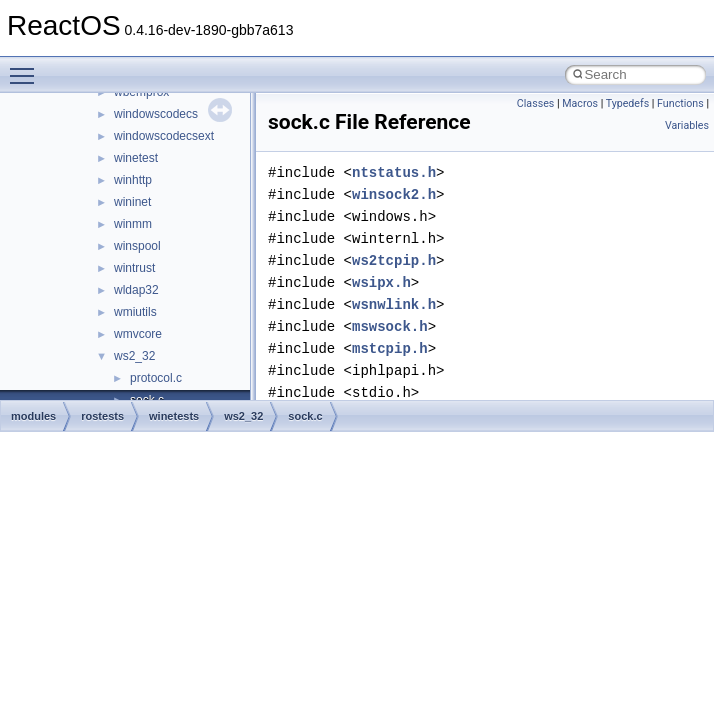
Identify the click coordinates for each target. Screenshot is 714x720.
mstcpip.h (390, 348)
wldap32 (136, 290)
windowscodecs (156, 114)
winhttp (133, 180)
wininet (132, 202)
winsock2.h (394, 194)
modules (33, 416)
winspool (137, 246)
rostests (102, 416)
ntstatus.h (394, 172)
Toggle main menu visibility (27, 67)
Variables (687, 125)
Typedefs (628, 103)
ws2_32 (134, 356)
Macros (580, 103)
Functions (680, 103)
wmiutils (135, 312)
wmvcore (138, 334)
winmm (133, 224)
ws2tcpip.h (394, 260)
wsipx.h (381, 282)
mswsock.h (390, 326)
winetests (174, 416)
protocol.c (156, 378)
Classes (535, 103)
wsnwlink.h (394, 304)
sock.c (305, 416)
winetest (136, 158)
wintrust (134, 268)
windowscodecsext (164, 136)
